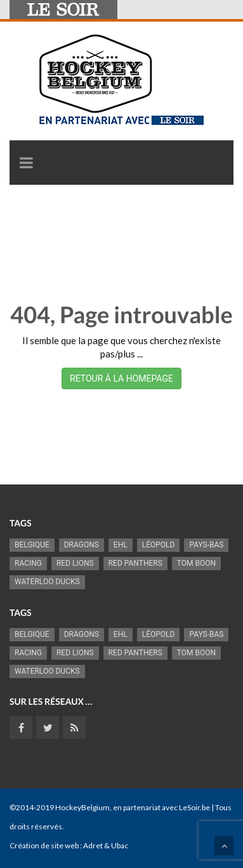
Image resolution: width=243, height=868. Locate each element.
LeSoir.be (194, 807)
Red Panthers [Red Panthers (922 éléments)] (135, 563)
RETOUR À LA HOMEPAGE (121, 378)
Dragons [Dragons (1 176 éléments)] (82, 545)
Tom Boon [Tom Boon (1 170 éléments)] (196, 563)
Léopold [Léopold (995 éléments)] (159, 545)
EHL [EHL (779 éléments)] (121, 545)
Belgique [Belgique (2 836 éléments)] (32, 545)
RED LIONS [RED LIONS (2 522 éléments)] (75, 563)
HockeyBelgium (82, 807)
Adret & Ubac (106, 845)
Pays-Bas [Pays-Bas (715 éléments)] (206, 545)
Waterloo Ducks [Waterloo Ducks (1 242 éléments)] (47, 582)
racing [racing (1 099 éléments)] (28, 563)
